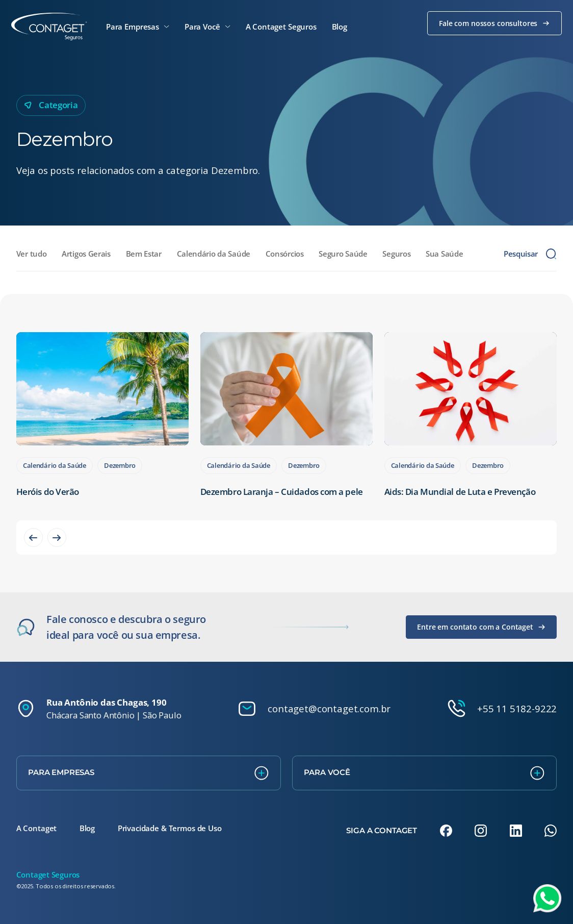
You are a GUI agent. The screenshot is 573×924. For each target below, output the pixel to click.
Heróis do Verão (48, 492)
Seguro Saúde (343, 254)
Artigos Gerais (86, 254)
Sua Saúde (444, 254)
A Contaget (37, 828)
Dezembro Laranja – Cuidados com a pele (282, 492)
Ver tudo (32, 254)
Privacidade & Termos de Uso (170, 828)
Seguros (396, 254)
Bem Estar (144, 254)
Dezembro (120, 465)
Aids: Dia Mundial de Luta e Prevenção (460, 492)
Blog (87, 828)
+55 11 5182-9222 (517, 708)
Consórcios (285, 254)
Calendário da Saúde (214, 254)
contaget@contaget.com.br (329, 708)
